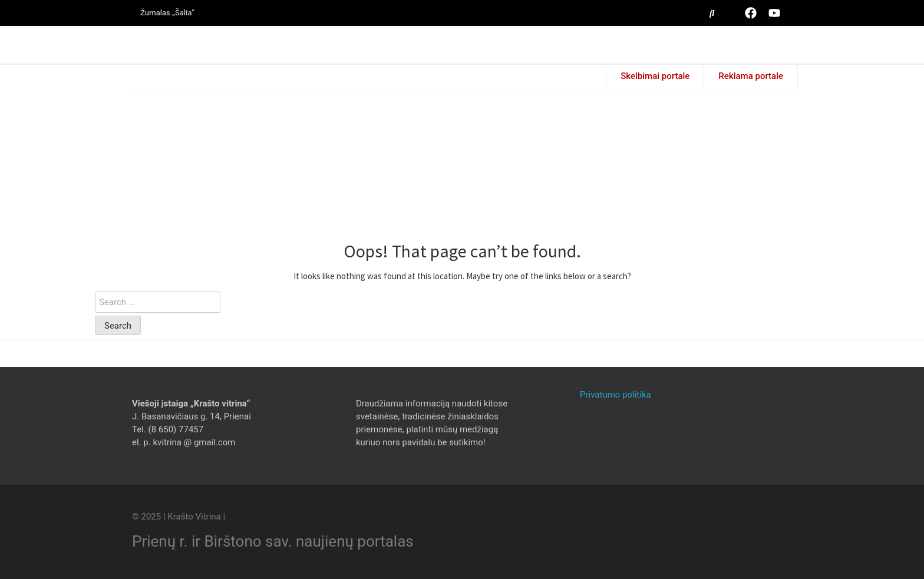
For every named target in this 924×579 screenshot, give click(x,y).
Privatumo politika (616, 395)
